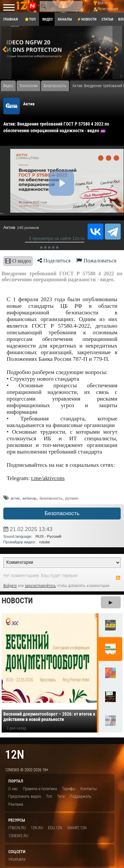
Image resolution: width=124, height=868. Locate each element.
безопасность (51, 498)
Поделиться (54, 261)
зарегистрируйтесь (40, 586)
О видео (18, 261)
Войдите (10, 586)
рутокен (72, 498)
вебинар (29, 498)
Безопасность (62, 513)
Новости (17, 601)
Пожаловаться (96, 261)
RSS (118, 578)
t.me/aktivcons (48, 478)
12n (15, 755)
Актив (29, 104)
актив (15, 498)
